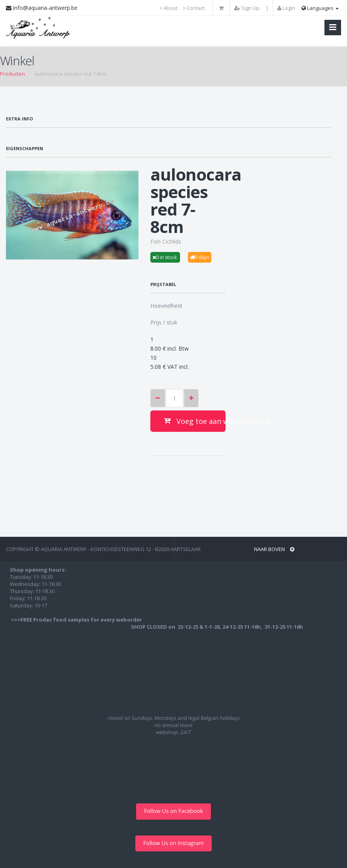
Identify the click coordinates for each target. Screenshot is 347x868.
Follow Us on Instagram (173, 843)
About (169, 8)
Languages (320, 8)
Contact (194, 8)
